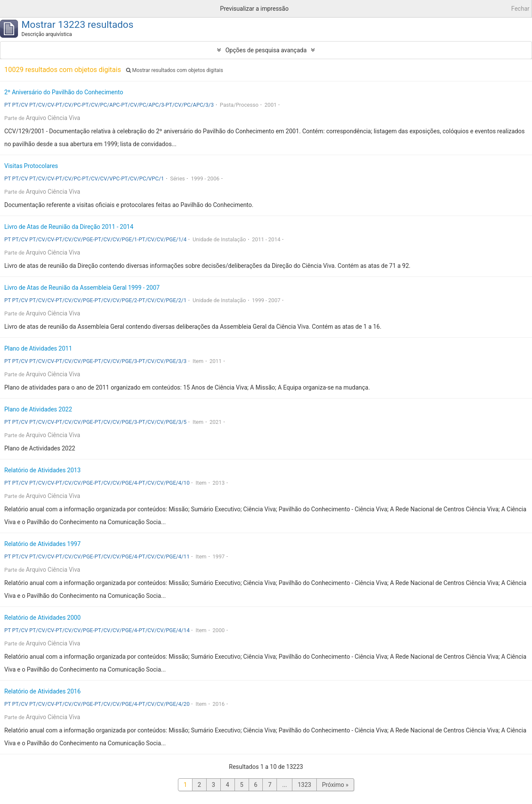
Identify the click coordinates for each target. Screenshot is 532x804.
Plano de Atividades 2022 (38, 409)
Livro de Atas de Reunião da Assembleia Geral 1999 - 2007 (82, 288)
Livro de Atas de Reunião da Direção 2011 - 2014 (69, 227)
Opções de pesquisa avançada (266, 50)
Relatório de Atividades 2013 (42, 470)
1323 (304, 785)
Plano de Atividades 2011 (38, 348)
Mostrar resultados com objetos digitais (174, 70)
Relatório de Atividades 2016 (42, 691)
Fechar (520, 9)
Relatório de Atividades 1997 (42, 544)
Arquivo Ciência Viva (53, 118)
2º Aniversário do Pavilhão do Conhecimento (64, 92)
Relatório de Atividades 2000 (42, 618)
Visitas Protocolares (31, 166)
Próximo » (335, 785)
